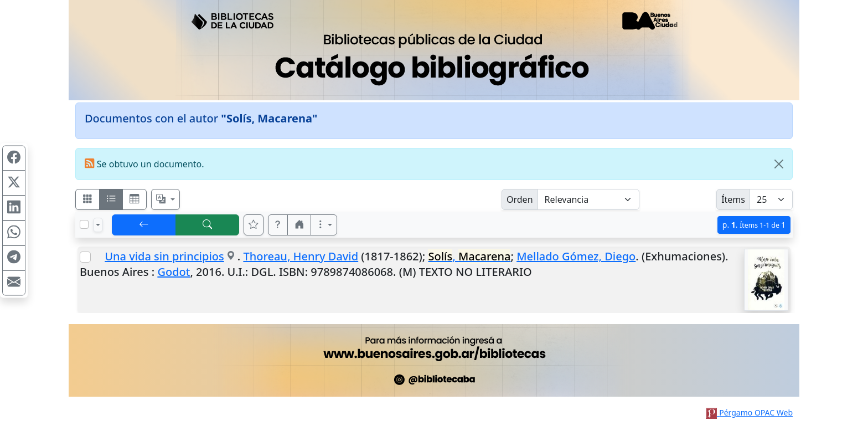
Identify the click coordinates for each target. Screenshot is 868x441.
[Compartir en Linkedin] (14, 208)
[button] (278, 225)
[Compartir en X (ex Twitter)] (14, 183)
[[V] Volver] (144, 225)
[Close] (779, 164)
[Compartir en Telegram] (14, 258)
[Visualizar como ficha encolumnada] (111, 199)
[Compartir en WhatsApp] (14, 233)
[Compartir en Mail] (14, 283)
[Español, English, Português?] (166, 199)
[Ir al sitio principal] (434, 50)
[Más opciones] (324, 225)
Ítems (733, 199)
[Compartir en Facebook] (14, 158)
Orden (520, 199)
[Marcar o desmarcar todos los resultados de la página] (84, 224)
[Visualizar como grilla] (135, 199)
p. (754, 225)
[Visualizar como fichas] (87, 199)
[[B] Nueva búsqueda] (208, 225)
